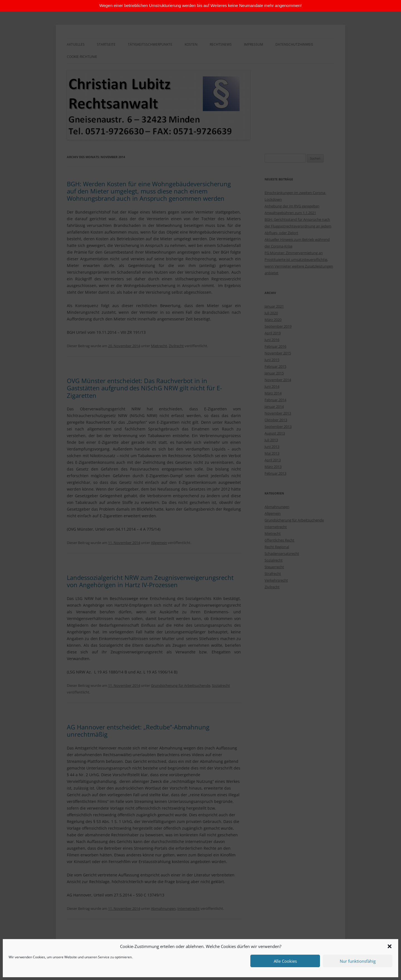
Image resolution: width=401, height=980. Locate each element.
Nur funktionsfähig (358, 961)
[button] (390, 946)
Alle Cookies (285, 961)
